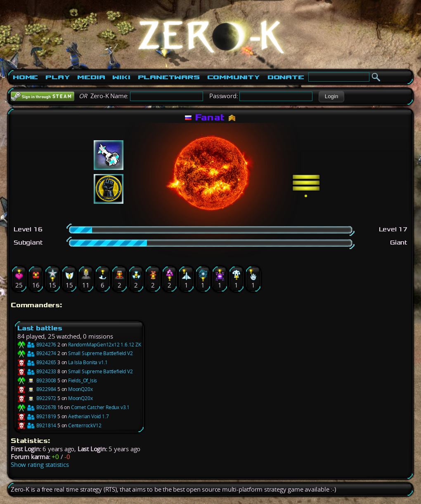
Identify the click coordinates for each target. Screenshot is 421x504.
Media (91, 77)
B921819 (37, 416)
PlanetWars (169, 77)
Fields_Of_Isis (83, 380)
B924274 (37, 353)
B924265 (37, 362)
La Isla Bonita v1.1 (88, 362)
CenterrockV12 (85, 425)
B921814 (37, 425)
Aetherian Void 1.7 (88, 416)
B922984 (37, 389)
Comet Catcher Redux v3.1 (100, 407)
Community (234, 77)
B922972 (37, 398)
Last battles (40, 328)
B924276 (37, 345)
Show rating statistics (40, 465)
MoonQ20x (80, 389)
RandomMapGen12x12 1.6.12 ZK (105, 345)
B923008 (37, 380)
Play (58, 77)
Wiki (121, 77)
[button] (331, 97)
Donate (286, 77)
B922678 (37, 407)
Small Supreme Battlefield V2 (100, 353)
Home (25, 77)
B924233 (37, 371)
